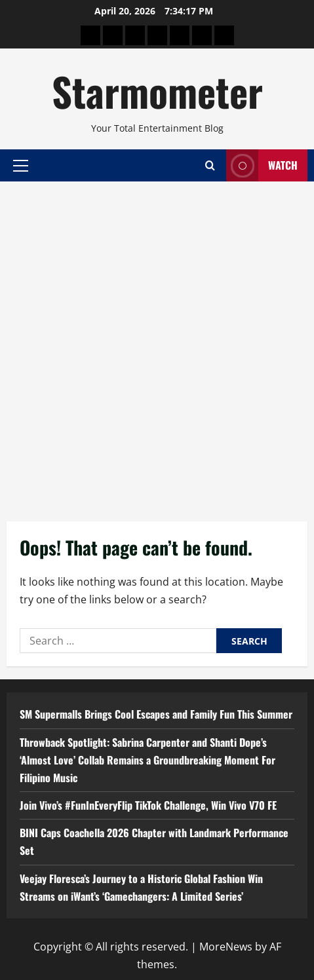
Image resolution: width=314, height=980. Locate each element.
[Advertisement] (157, 345)
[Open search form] (210, 165)
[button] (21, 165)
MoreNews (226, 947)
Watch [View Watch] (262, 165)
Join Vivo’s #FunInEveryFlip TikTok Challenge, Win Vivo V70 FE (148, 805)
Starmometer (157, 91)
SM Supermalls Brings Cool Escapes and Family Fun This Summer (156, 714)
